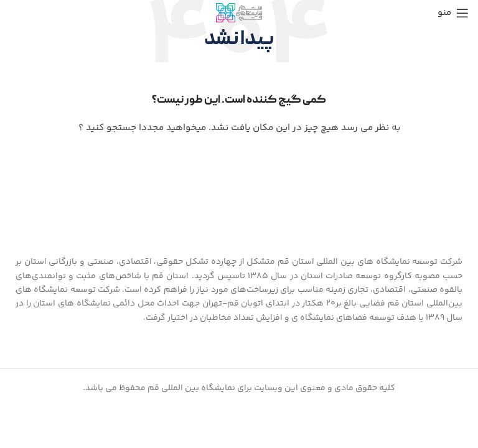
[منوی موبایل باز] (453, 13)
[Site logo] (239, 13)
